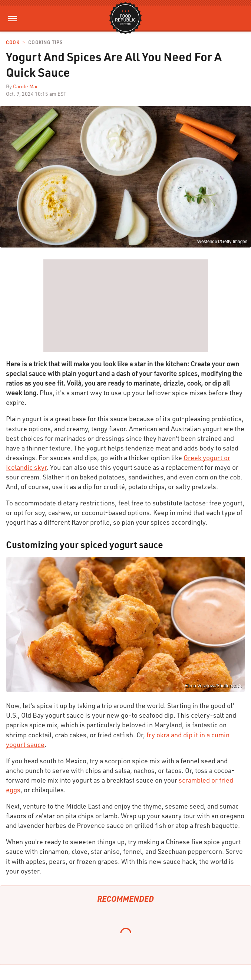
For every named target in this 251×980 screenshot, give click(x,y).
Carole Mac (26, 86)
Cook (13, 42)
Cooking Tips (45, 42)
